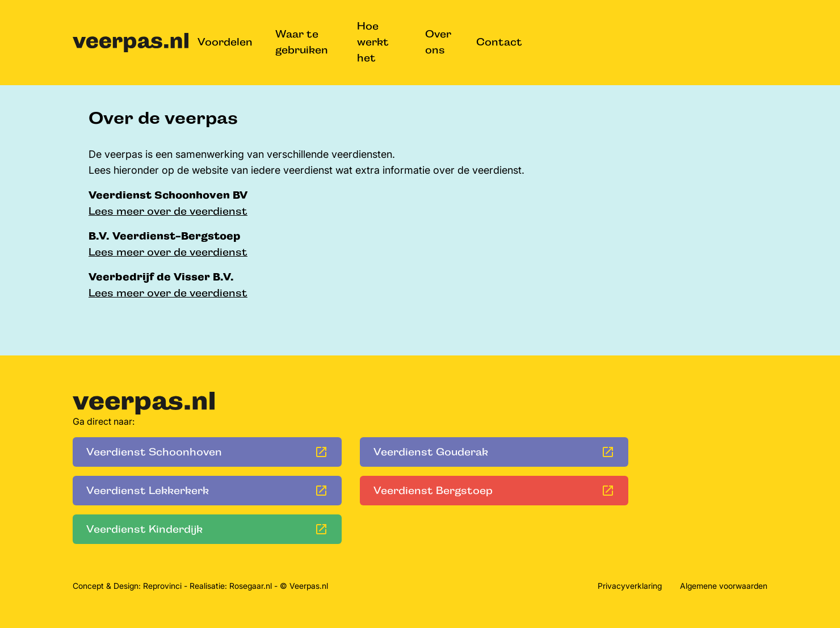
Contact (499, 42)
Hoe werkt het (373, 42)
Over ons (438, 42)
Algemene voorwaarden (724, 586)
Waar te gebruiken (302, 42)
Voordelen (225, 42)
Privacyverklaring (630, 586)
